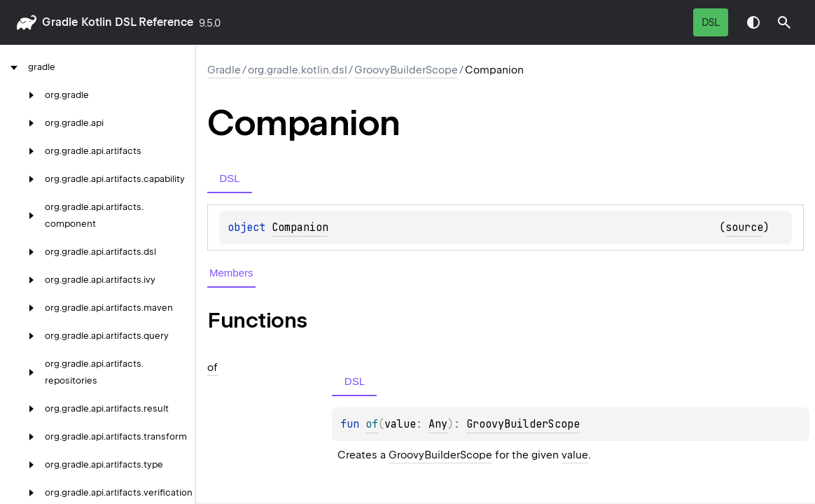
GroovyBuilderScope (406, 70)
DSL (711, 22)
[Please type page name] (784, 22)
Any (438, 424)
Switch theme (753, 22)
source (744, 227)
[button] (784, 22)
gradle (60, 22)
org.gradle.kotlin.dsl (298, 70)
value (575, 455)
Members (231, 273)
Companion (300, 227)
